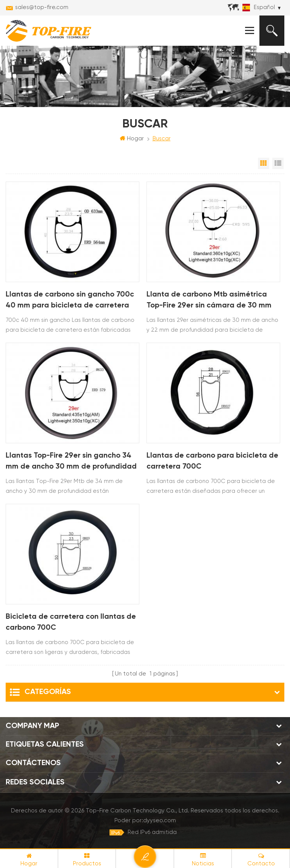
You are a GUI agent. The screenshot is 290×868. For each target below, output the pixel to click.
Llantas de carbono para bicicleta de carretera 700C (213, 462)
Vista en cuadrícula (264, 164)
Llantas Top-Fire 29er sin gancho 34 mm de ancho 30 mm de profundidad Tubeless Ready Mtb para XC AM (72, 463)
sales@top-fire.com (42, 7)
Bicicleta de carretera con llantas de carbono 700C (72, 623)
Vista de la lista (278, 164)
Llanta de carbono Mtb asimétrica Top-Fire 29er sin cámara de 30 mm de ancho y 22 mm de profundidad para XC (209, 302)
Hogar (132, 139)
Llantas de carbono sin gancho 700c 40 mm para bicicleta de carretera (71, 301)
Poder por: (145, 821)
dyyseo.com (160, 821)
